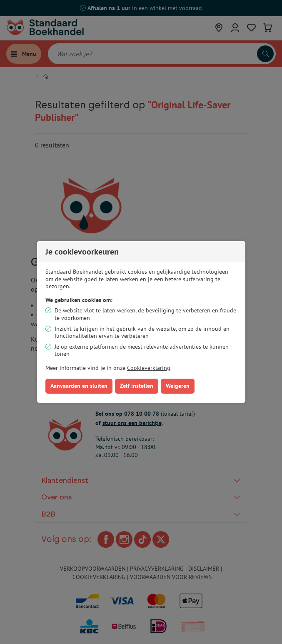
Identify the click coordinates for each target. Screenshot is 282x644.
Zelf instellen (137, 386)
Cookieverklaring (149, 368)
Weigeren (178, 386)
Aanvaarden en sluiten (79, 386)
